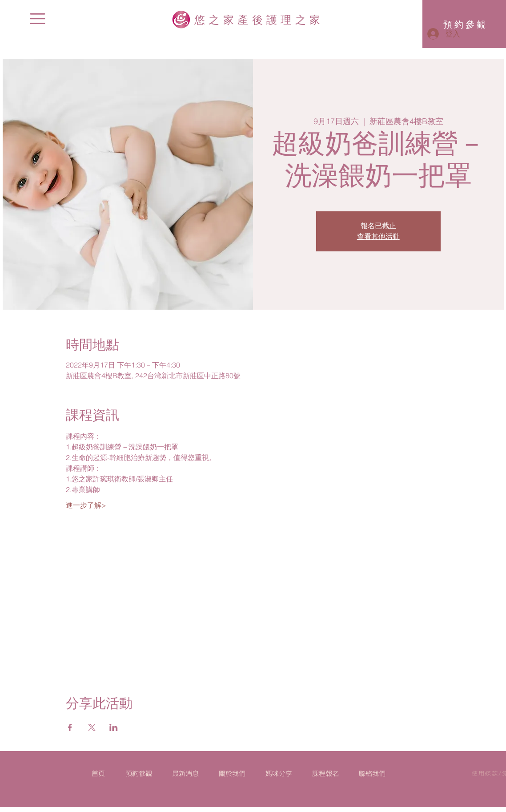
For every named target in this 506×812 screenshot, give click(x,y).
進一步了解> (86, 505)
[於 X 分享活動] (92, 727)
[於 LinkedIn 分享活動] (114, 727)
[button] (38, 19)
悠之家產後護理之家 (259, 19)
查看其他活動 (378, 237)
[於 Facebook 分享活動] (70, 727)
